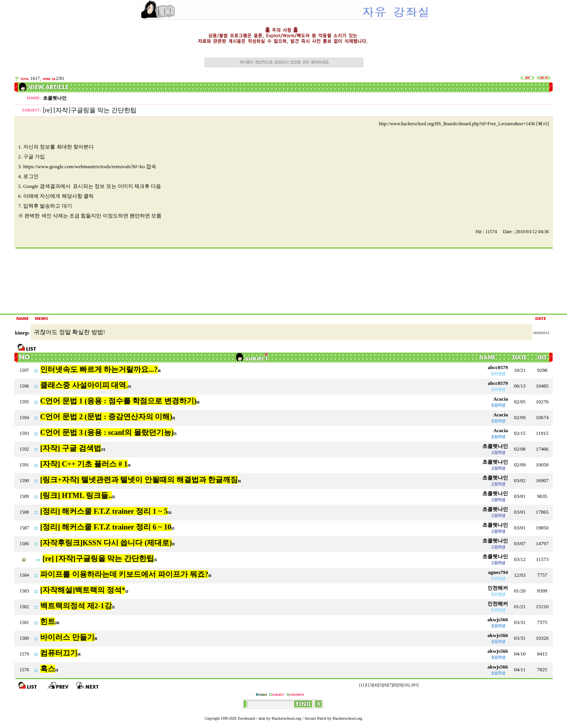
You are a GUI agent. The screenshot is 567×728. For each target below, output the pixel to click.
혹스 (48, 669)
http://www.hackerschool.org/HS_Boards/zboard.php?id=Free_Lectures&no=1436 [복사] (464, 124)
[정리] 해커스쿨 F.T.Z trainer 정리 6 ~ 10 (106, 527)
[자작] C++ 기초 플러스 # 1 (84, 464)
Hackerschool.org (286, 718)
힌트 (48, 621)
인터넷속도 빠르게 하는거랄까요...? (99, 369)
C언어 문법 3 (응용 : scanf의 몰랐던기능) (107, 432)
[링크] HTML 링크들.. (76, 495)
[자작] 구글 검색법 (71, 448)
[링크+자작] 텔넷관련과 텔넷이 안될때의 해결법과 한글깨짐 (139, 480)
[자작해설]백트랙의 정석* (83, 590)
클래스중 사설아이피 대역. (84, 385)
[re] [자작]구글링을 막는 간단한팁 (98, 558)
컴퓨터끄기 (59, 653)
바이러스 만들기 (67, 637)
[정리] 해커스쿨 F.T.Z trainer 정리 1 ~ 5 (104, 511)
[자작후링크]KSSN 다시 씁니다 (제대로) (106, 543)
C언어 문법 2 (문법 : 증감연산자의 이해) (106, 417)
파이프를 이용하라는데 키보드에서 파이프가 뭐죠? (124, 574)
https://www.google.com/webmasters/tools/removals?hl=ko (84, 166)
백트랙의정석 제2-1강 (76, 606)
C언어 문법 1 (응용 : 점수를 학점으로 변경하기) (118, 401)
